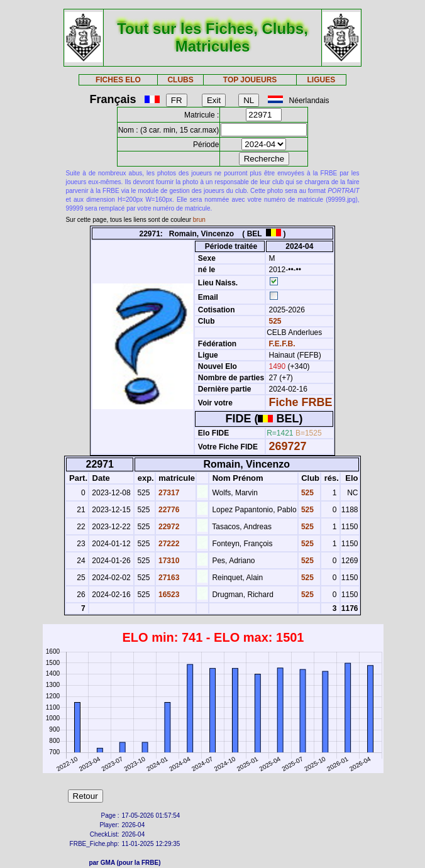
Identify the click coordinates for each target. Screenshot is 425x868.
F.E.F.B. (282, 344)
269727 (288, 446)
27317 (168, 493)
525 (274, 321)
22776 (168, 510)
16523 (168, 595)
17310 (168, 561)
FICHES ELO (118, 80)
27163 (168, 578)
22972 (168, 527)
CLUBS (180, 80)
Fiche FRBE (301, 402)
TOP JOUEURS (250, 80)
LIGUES (321, 80)
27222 (168, 544)
